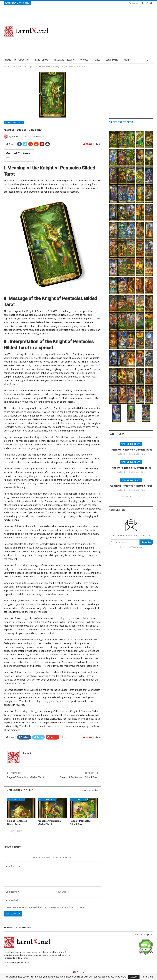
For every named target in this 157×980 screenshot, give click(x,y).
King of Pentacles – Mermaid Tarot (131, 468)
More (127, 60)
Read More (147, 977)
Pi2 (152, 935)
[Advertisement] (105, 31)
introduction (22, 60)
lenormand (112, 60)
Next (19, 831)
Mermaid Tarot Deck (131, 444)
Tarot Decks (42, 60)
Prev (11, 831)
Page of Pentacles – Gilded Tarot (25, 777)
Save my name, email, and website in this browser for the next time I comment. (46, 907)
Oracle (84, 60)
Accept (134, 977)
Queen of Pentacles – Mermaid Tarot (131, 486)
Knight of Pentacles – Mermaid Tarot (131, 450)
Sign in (133, 3)
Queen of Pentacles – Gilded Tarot (79, 777)
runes (97, 60)
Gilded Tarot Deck (14, 122)
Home (8, 60)
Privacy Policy (23, 928)
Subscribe (146, 542)
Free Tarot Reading (64, 60)
